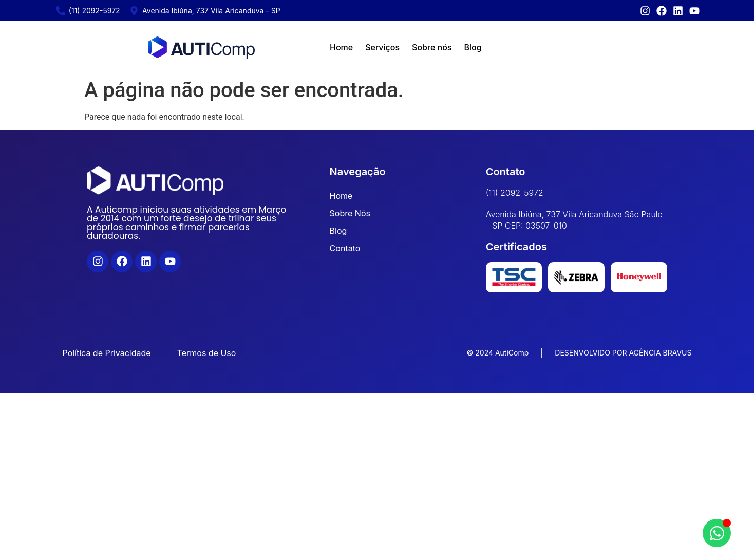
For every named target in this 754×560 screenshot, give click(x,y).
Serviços (382, 47)
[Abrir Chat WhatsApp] (717, 533)
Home (341, 47)
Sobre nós (432, 47)
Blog (473, 47)
